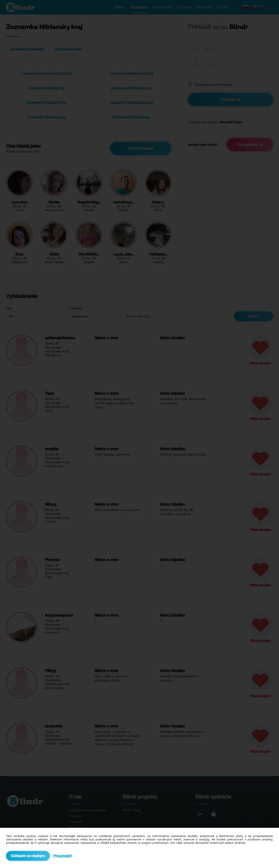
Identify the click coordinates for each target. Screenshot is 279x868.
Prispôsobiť (62, 856)
